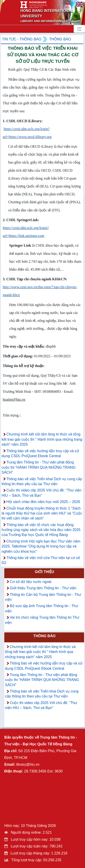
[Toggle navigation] (79, 29)
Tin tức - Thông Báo (22, 39)
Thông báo (60, 39)
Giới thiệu (44, 572)
